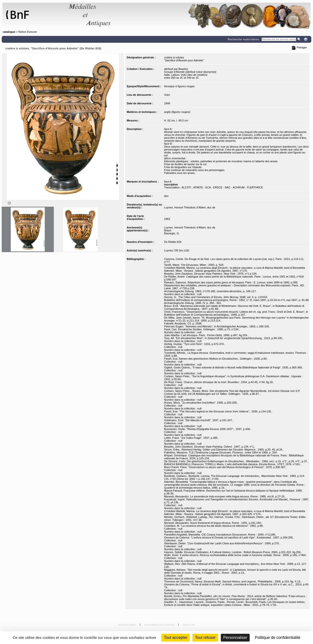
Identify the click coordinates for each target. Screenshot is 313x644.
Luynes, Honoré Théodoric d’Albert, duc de (190, 207)
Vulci (167, 95)
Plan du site (189, 625)
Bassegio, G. (172, 233)
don (166, 196)
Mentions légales (128, 625)
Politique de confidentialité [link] (278, 638)
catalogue (9, 32)
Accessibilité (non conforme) (160, 625)
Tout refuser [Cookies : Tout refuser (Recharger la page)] (205, 638)
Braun (168, 230)
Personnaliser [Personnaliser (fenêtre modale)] (235, 638)
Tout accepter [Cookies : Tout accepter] (176, 638)
